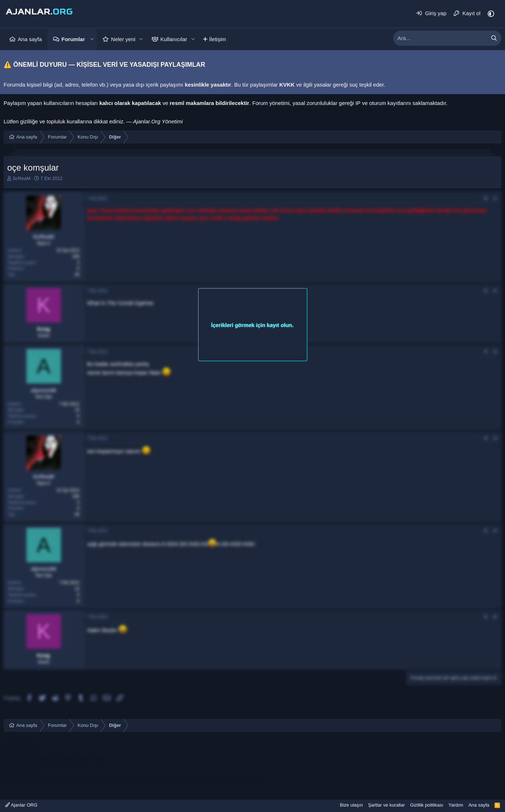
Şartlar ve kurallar (387, 805)
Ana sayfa (30, 39)
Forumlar (73, 39)
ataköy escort (56, 758)
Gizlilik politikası (427, 805)
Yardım (456, 805)
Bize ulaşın (352, 805)
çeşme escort (89, 758)
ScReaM (22, 178)
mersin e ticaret (22, 751)
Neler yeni (123, 39)
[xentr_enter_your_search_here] (440, 38)
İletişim (217, 39)
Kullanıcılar (174, 39)
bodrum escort (21, 758)
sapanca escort (242, 781)
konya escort (19, 766)
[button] (92, 39)
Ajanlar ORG (21, 805)
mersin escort (20, 743)
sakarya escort (21, 781)
